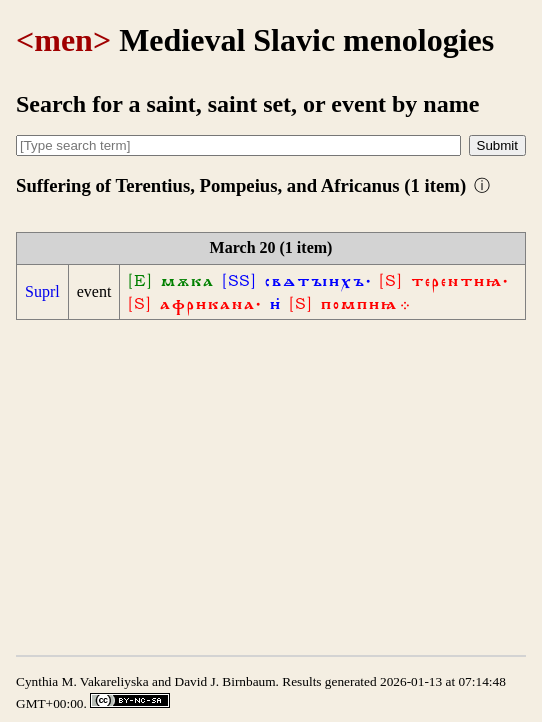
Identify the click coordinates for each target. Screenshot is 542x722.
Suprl (42, 291)
